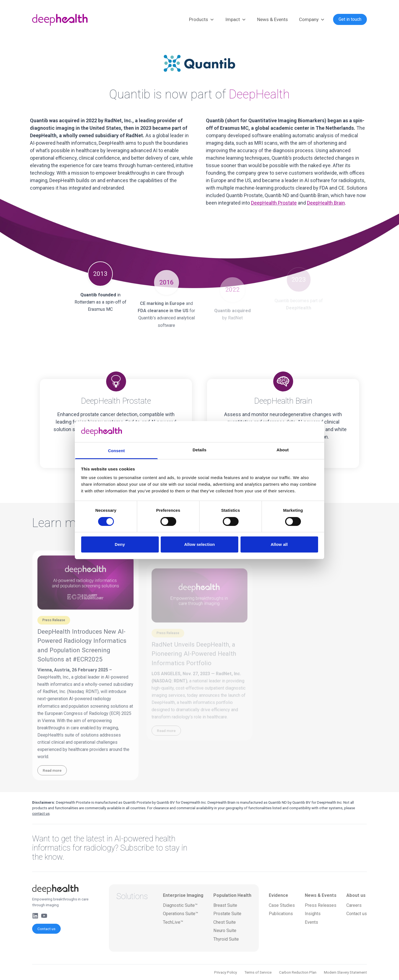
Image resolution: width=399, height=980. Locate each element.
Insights (313, 914)
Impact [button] (236, 20)
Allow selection (200, 544)
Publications (281, 914)
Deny (120, 544)
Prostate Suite (227, 914)
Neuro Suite (225, 931)
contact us (41, 813)
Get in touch (350, 19)
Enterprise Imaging (183, 895)
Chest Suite (225, 922)
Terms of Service (258, 972)
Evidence (278, 895)
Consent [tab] (117, 451)
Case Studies (282, 905)
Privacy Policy (226, 972)
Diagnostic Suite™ (180, 905)
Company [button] (312, 20)
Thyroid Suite (226, 939)
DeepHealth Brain (326, 203)
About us (356, 895)
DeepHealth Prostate (274, 203)
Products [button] (202, 20)
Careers (354, 905)
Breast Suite (225, 905)
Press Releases (321, 905)
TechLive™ (173, 922)
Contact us (46, 929)
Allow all (279, 544)
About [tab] (283, 450)
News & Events (273, 19)
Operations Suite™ (181, 914)
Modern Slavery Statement (345, 972)
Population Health (232, 895)
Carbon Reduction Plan (298, 972)
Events (311, 922)
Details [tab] (199, 450)
